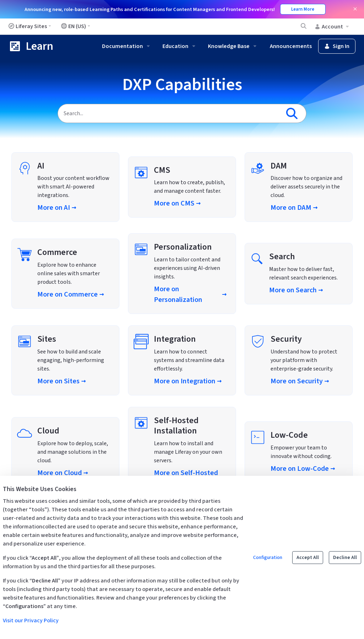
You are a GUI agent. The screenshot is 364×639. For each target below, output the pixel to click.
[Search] (169, 113)
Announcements (291, 46)
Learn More (303, 9)
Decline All (345, 558)
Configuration (268, 558)
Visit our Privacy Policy (31, 621)
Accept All (308, 558)
